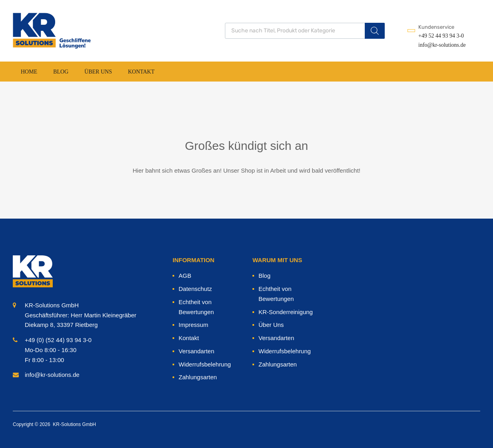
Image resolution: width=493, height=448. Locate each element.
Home (29, 72)
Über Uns (98, 72)
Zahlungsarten (198, 377)
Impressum (193, 325)
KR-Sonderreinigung (286, 312)
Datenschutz (195, 289)
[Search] (375, 31)
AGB (185, 276)
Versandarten (196, 351)
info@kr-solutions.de (438, 45)
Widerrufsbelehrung (205, 364)
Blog (61, 72)
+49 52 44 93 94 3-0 (438, 36)
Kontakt (141, 72)
